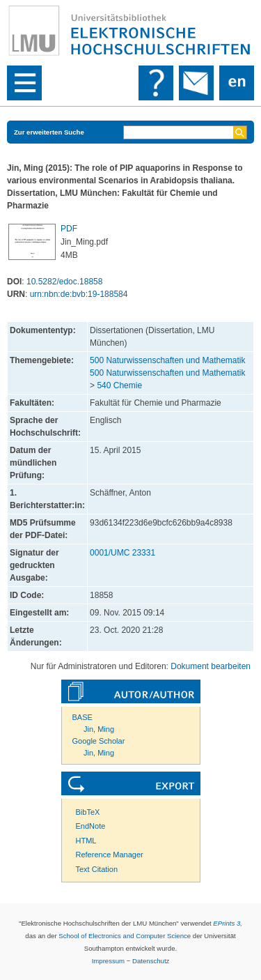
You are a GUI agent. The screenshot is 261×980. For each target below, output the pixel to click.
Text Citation (97, 869)
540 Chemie (119, 385)
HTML (86, 841)
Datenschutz (151, 961)
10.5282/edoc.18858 (64, 282)
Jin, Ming (99, 729)
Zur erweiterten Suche (49, 132)
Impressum (108, 961)
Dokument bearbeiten (211, 666)
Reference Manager (110, 855)
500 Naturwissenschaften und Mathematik (167, 360)
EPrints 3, (228, 923)
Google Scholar (99, 741)
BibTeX (88, 812)
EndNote (91, 826)
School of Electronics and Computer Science (125, 936)
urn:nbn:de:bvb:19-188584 (79, 294)
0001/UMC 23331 (122, 553)
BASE (82, 717)
